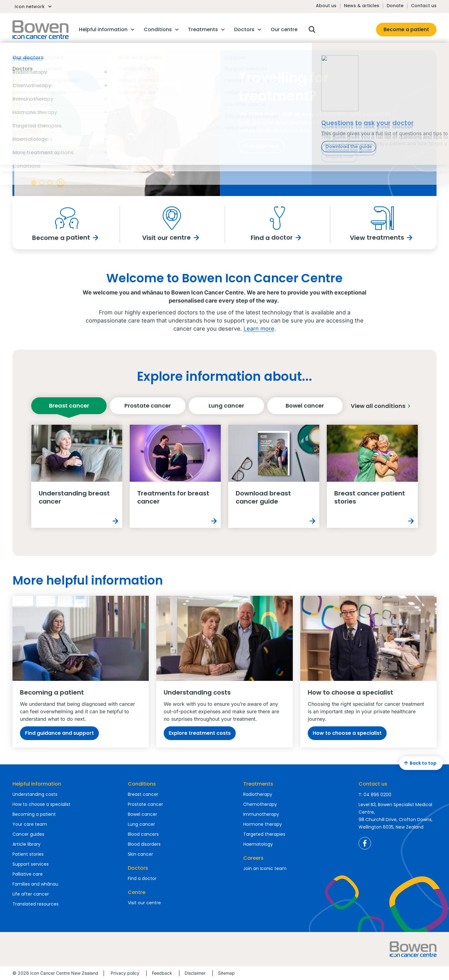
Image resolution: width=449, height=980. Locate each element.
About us (326, 6)
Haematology (258, 844)
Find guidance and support (59, 733)
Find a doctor (142, 878)
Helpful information (37, 784)
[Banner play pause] (60, 183)
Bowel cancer (305, 408)
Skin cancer (140, 854)
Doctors (138, 868)
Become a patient (406, 29)
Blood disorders (144, 844)
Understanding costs (35, 794)
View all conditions (382, 406)
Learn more (259, 329)
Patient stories (28, 854)
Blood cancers (143, 834)
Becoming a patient (34, 814)
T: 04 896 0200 (375, 795)
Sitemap (226, 973)
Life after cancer (31, 894)
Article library (27, 844)
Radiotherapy (258, 794)
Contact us (424, 6)
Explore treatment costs (200, 733)
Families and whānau (35, 884)
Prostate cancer (148, 408)
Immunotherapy (261, 814)
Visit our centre (144, 903)
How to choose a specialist (347, 733)
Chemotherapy (260, 804)
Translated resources (36, 904)
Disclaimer (195, 973)
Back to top (419, 763)
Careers (253, 858)
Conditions (142, 784)
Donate (395, 6)
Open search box (312, 30)
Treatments (258, 784)
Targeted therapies (264, 834)
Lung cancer (226, 408)
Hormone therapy (263, 824)
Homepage (41, 30)
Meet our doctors (58, 164)
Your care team (30, 824)
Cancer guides (28, 834)
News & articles (362, 6)
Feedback (162, 973)
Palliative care (28, 874)
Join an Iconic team (265, 868)
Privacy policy (125, 973)
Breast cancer (69, 408)
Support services (31, 864)
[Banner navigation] (34, 183)
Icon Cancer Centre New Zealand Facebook (365, 843)
